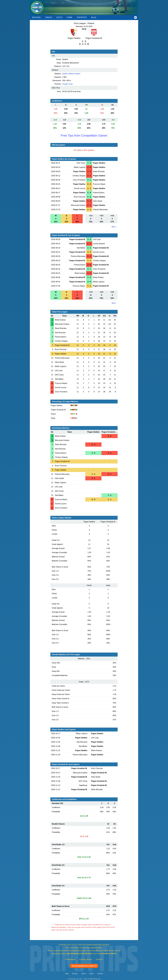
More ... (115, 227)
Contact (100, 974)
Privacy (75, 974)
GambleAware (70, 959)
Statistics (82, 17)
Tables (49, 17)
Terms (83, 974)
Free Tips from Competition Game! (84, 136)
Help (67, 974)
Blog (94, 17)
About (91, 974)
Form (69, 17)
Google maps (67, 84)
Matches (36, 17)
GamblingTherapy (86, 959)
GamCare (99, 959)
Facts (59, 17)
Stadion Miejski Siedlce (71, 74)
